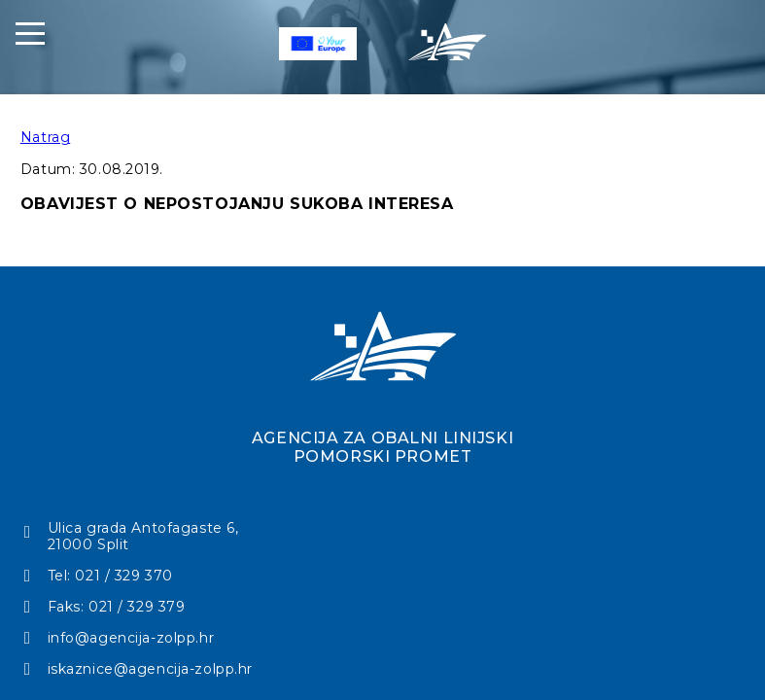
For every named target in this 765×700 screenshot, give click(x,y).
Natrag (45, 137)
